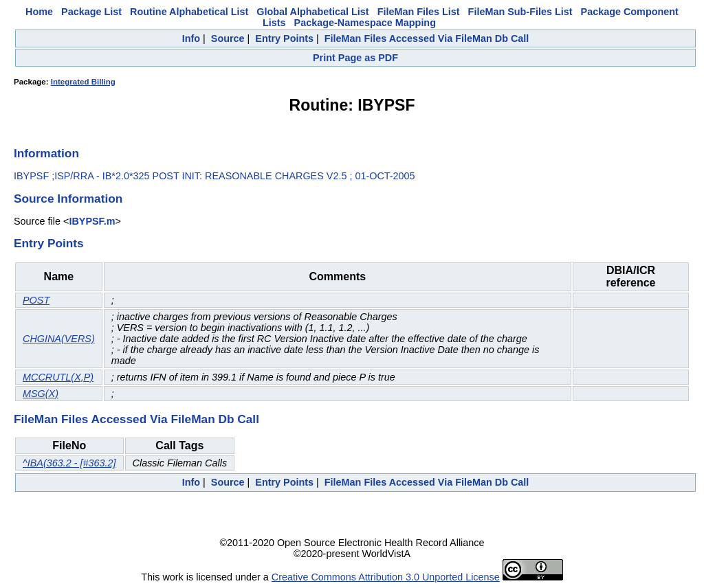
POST (36, 300)
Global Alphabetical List (312, 12)
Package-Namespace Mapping (365, 23)
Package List (91, 12)
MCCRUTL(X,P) (58, 377)
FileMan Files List (419, 12)
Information (46, 153)
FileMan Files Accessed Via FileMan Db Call (427, 38)
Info (191, 38)
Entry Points (284, 38)
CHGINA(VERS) (59, 339)
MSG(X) (41, 394)
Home (39, 12)
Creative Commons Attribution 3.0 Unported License (386, 577)
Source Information (68, 199)
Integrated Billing (83, 82)
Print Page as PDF (355, 58)
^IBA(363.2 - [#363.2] (69, 463)
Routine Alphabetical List (189, 12)
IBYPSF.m (92, 221)
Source (228, 38)
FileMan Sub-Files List (520, 12)
